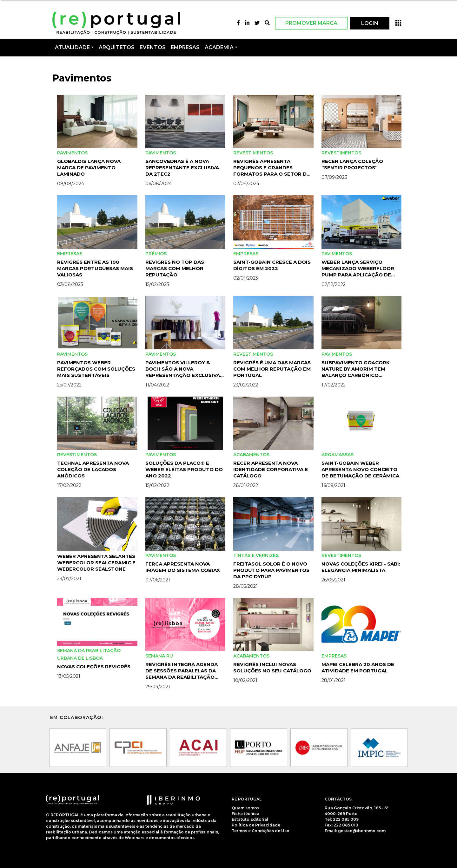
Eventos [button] (153, 47)
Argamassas (338, 455)
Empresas (185, 47)
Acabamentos (251, 455)
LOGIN (370, 23)
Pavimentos (72, 153)
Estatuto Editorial (250, 819)
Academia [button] (219, 47)
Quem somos (245, 808)
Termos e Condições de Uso (261, 831)
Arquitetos (117, 47)
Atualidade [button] (72, 47)
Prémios (156, 254)
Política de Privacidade (256, 825)
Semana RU (159, 656)
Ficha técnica (245, 814)
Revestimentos (253, 153)
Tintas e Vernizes (256, 555)
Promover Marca (311, 23)
